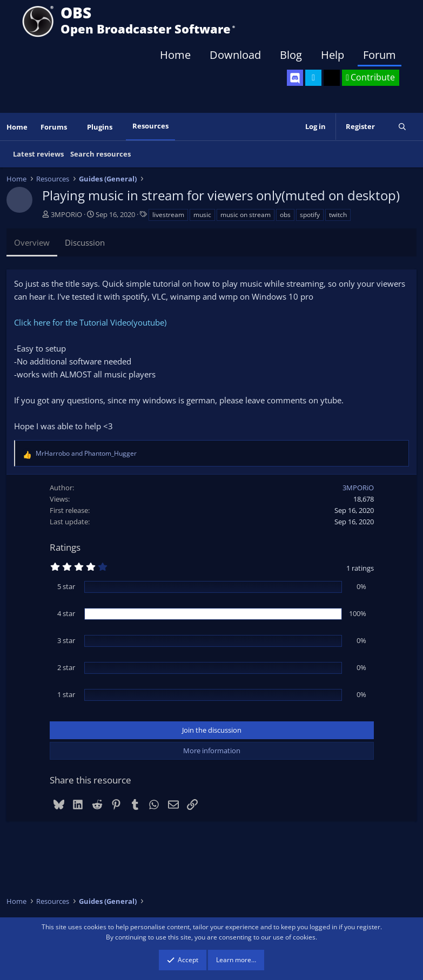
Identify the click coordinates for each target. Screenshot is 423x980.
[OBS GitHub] (332, 78)
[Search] (402, 127)
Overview (32, 242)
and (86, 453)
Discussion (85, 242)
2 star (66, 667)
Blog (291, 55)
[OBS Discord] (295, 78)
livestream (168, 215)
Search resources (100, 154)
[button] (75, 127)
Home (175, 55)
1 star (66, 694)
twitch (338, 215)
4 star (66, 613)
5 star (66, 586)
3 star (66, 640)
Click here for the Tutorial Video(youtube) (90, 322)
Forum (380, 55)
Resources (150, 126)
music (202, 215)
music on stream (246, 215)
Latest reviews (38, 154)
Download (235, 55)
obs (285, 215)
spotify (310, 215)
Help (333, 55)
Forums (54, 127)
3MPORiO (66, 214)
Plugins (100, 127)
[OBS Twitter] (313, 78)
